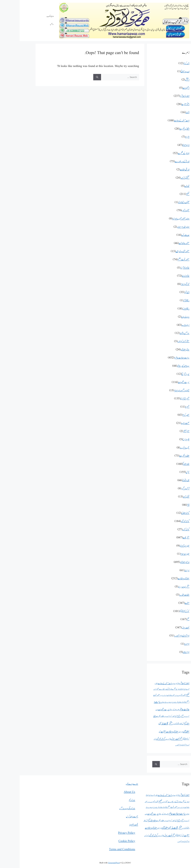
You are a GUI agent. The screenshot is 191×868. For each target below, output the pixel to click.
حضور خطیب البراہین (163, 251)
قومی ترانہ (167, 497)
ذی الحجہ (167, 292)
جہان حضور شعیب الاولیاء (161, 219)
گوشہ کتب (166, 530)
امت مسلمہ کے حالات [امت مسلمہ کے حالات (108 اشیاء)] (145, 683)
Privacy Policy (107, 833)
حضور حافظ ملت (164, 243)
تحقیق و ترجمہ (165, 178)
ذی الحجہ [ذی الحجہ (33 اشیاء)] (158, 702)
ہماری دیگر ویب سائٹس (31, 20)
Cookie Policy (107, 841)
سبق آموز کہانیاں (164, 341)
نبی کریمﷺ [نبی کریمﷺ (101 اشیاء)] (160, 836)
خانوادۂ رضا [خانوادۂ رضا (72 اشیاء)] (163, 702)
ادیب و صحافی (165, 71)
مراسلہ (167, 570)
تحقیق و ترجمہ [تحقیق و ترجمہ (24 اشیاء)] (137, 689)
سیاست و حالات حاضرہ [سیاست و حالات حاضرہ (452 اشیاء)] (157, 814)
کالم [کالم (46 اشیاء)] (150, 739)
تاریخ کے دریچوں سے (162, 162)
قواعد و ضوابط (114, 825)
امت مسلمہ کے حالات (162, 121)
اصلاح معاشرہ (165, 96)
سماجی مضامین (165, 350)
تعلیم (168, 194)
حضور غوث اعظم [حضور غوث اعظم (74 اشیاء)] (153, 807)
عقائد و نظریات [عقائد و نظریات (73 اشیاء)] (140, 716)
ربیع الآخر (167, 301)
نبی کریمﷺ (165, 611)
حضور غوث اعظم (164, 260)
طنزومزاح (166, 440)
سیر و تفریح (166, 374)
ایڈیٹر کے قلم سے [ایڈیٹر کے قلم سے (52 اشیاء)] (157, 689)
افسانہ (168, 112)
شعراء (168, 407)
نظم (168, 619)
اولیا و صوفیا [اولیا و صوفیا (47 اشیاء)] (164, 689)
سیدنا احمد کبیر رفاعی (164, 366)
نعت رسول (166, 628)
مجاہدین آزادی (165, 546)
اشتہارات (166, 88)
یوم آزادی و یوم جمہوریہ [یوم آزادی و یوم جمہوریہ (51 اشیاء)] (162, 745)
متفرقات (166, 538)
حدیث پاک (166, 235)
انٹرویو (168, 137)
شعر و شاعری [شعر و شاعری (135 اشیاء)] (160, 716)
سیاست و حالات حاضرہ (162, 358)
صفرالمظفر (167, 431)
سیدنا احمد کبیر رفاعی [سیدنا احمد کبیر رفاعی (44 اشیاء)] (154, 710)
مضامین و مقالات (164, 579)
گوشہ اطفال (166, 513)
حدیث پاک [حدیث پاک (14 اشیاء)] (157, 696)
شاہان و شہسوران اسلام (162, 391)
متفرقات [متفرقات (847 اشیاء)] (148, 723)
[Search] (78, 77)
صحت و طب (166, 423)
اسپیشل (168, 80)
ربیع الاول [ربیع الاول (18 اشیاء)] (155, 702)
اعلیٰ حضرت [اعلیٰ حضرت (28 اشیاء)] (157, 684)
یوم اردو (167, 644)
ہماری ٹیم (112, 800)
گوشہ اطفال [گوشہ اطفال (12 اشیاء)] (147, 739)
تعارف (167, 186)
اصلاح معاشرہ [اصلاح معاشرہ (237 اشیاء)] (165, 683)
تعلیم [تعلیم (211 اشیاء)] (168, 695)
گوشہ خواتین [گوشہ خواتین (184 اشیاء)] (141, 739)
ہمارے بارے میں (112, 784)
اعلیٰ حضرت (166, 104)
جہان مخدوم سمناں (164, 227)
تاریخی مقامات (165, 170)
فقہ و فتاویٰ (166, 480)
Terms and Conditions (102, 849)
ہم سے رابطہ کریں (112, 817)
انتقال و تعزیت (165, 129)
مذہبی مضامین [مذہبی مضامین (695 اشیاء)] (148, 828)
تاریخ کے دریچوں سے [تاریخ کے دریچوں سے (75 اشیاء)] (146, 689)
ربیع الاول (166, 309)
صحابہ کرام (166, 415)
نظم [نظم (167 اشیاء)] (161, 739)
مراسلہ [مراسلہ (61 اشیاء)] (161, 732)
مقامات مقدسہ (165, 595)
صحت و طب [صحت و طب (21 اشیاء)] (147, 716)
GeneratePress (94, 863)
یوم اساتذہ (166, 652)
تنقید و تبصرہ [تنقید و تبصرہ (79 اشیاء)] (163, 695)
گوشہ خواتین (165, 521)
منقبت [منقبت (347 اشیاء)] (144, 732)
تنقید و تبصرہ (166, 210)
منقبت (167, 603)
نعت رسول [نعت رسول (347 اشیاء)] (156, 739)
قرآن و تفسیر (166, 489)
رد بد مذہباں (166, 317)
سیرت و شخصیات (164, 382)
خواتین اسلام (165, 284)
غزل (168, 472)
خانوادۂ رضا (166, 276)
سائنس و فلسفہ (165, 333)
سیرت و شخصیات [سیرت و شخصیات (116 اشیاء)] (144, 710)
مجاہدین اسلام (165, 554)
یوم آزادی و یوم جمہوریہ (162, 636)
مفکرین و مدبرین (164, 587)
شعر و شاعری (165, 399)
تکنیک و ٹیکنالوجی (164, 202)
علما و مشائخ (166, 464)
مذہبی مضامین (165, 562)
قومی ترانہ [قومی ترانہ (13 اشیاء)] (154, 724)
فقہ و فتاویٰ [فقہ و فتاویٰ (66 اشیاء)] (159, 724)
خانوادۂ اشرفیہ (165, 268)
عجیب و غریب (165, 448)
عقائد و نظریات (165, 456)
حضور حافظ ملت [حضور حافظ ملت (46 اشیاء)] (151, 695)
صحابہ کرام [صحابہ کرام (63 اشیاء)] (152, 716)
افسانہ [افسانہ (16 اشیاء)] (153, 684)
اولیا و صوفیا (166, 145)
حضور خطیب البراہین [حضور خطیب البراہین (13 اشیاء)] (144, 696)
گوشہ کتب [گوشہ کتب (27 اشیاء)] (127, 836)
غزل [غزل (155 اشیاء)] (164, 724)
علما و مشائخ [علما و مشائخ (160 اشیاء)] (133, 821)
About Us (110, 792)
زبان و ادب (166, 325)
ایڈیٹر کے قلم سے (164, 153)
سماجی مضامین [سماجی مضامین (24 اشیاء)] (144, 702)
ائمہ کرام (167, 63)
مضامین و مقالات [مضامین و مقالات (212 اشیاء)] (153, 732)
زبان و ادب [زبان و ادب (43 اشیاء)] (150, 702)
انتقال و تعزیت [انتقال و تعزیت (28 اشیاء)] (135, 795)
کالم (169, 505)
